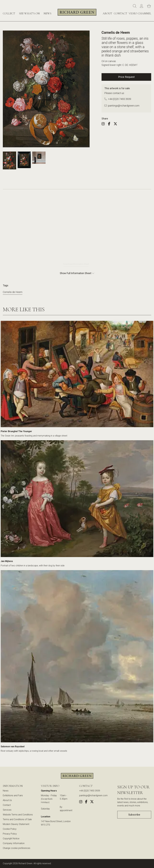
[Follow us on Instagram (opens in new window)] (104, 124)
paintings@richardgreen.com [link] (93, 795)
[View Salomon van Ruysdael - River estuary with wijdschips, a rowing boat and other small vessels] (77, 657)
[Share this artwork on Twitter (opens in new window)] (117, 124)
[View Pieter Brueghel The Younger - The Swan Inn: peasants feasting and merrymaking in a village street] (77, 375)
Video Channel (140, 14)
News (47, 14)
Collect (9, 14)
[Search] (135, 6)
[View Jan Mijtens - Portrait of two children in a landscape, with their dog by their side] (77, 500)
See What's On (29, 14)
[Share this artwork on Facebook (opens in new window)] (111, 124)
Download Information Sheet (76, 264)
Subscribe (134, 815)
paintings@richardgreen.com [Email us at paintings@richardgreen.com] (122, 106)
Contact (120, 14)
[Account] (142, 6)
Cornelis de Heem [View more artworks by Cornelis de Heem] (13, 292)
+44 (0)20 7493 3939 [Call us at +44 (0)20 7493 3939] (118, 99)
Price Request (126, 77)
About (107, 14)
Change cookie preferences (17, 848)
